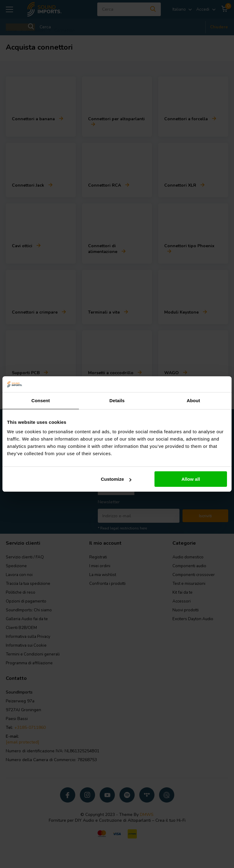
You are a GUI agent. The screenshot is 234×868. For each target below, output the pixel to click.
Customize (116, 479)
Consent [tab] (41, 401)
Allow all (191, 479)
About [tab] (193, 401)
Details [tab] (117, 401)
